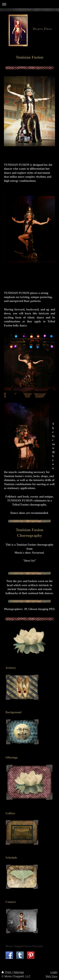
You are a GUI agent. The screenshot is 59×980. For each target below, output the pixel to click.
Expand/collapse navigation (29, 4)
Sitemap (19, 972)
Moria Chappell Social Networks (24, 946)
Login (54, 972)
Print (7, 972)
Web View (52, 976)
